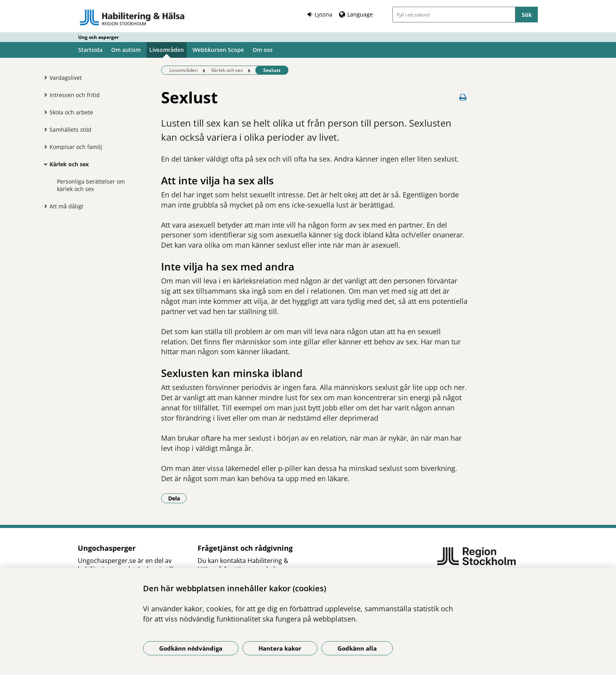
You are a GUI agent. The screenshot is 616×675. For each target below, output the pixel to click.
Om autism (126, 50)
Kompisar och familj (76, 147)
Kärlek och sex (69, 164)
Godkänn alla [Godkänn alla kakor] (357, 648)
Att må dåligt (66, 206)
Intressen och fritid (75, 95)
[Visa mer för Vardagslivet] (44, 77)
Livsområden (167, 50)
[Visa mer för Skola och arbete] (44, 112)
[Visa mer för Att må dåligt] (44, 206)
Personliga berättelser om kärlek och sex (91, 185)
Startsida (90, 50)
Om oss (263, 50)
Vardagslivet (66, 78)
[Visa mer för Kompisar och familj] (44, 147)
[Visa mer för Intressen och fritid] (44, 95)
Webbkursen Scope (218, 50)
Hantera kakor (280, 648)
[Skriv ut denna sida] (463, 97)
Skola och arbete (71, 112)
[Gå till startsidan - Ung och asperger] (132, 17)
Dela (178, 498)
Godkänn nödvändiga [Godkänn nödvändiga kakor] (191, 648)
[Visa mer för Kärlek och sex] (44, 164)
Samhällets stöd (71, 130)
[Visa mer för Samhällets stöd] (44, 129)
